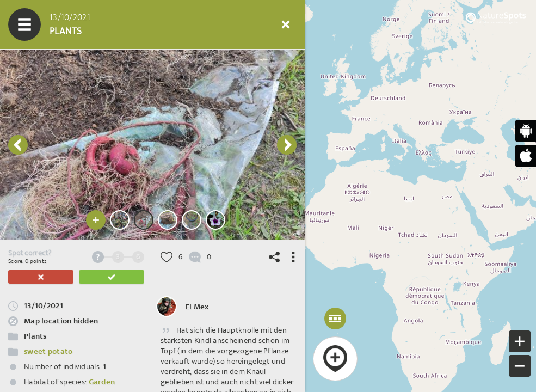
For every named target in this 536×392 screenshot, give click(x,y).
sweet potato (48, 351)
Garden (102, 382)
